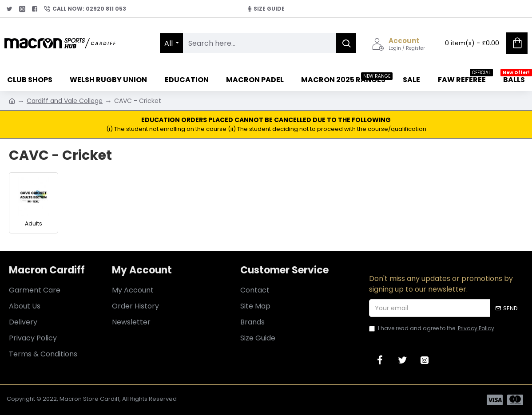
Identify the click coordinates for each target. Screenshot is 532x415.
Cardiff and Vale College (65, 101)
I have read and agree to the (432, 328)
